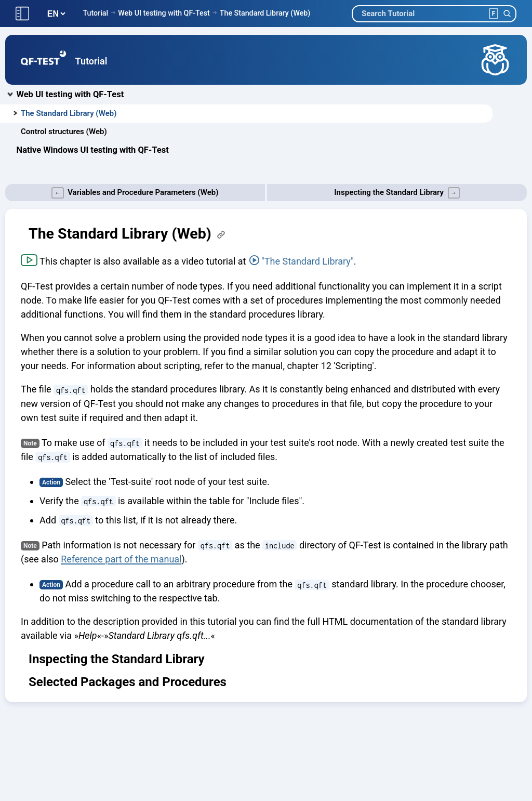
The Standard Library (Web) (265, 13)
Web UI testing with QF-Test (164, 13)
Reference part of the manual (121, 559)
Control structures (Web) (64, 132)
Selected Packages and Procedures (128, 682)
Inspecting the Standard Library (117, 659)
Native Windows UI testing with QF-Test (93, 150)
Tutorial (95, 13)
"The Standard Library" (308, 261)
